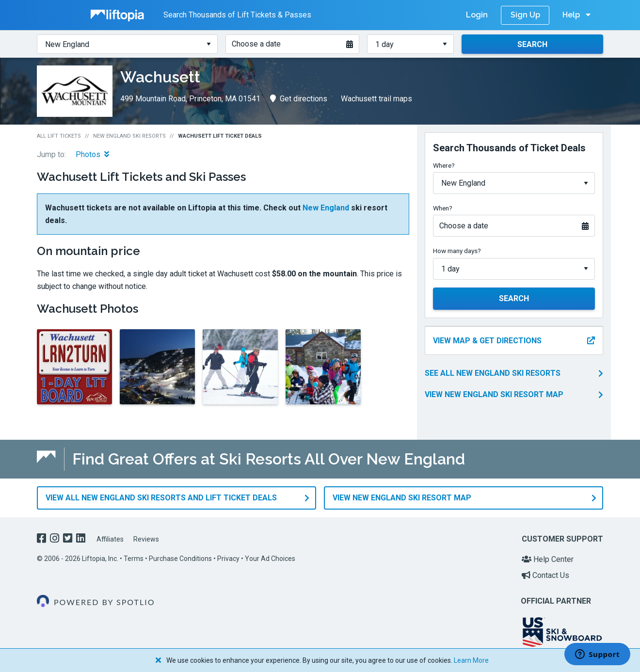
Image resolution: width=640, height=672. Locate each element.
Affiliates (110, 539)
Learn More (471, 660)
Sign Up (525, 15)
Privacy (228, 559)
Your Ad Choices (270, 559)
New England (326, 208)
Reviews (146, 539)
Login (477, 15)
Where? (444, 165)
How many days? (457, 251)
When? (443, 208)
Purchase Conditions (180, 559)
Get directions (299, 99)
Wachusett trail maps (376, 99)
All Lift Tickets (59, 136)
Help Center (548, 559)
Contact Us (545, 575)
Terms (134, 559)
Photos (92, 154)
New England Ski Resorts (129, 136)
